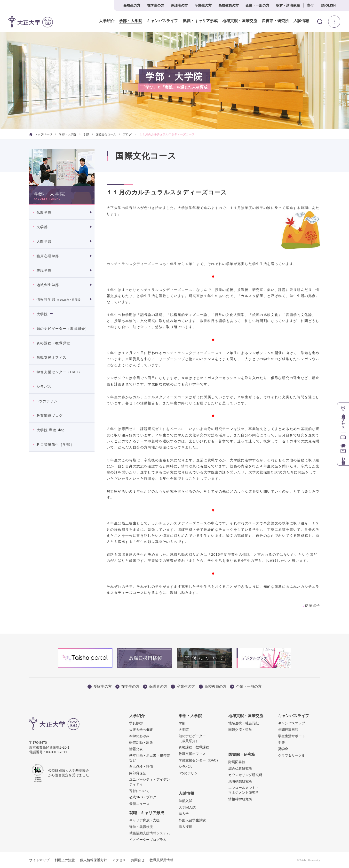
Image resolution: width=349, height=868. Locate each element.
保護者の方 (179, 5)
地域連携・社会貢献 (244, 723)
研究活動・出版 (141, 743)
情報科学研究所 (240, 799)
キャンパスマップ (292, 723)
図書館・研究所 (275, 21)
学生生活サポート (292, 736)
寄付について (139, 791)
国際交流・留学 (240, 730)
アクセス (119, 860)
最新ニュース (139, 804)
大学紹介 (107, 21)
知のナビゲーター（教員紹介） (63, 329)
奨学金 (283, 749)
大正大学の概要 (141, 730)
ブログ (127, 134)
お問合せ (138, 860)
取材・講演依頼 (288, 5)
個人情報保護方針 (94, 860)
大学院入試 (187, 807)
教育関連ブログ (50, 416)
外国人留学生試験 (192, 820)
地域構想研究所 (240, 781)
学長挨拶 (136, 723)
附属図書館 (237, 762)
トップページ (41, 134)
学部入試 (185, 801)
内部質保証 (138, 773)
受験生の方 (132, 5)
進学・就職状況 (141, 827)
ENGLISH (328, 5)
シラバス (44, 387)
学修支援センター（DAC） (59, 372)
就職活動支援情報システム (150, 833)
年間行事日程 (288, 730)
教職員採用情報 (161, 860)
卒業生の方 (203, 5)
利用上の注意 (65, 860)
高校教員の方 (229, 5)
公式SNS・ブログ (143, 797)
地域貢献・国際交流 (239, 21)
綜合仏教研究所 (240, 769)
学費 (281, 743)
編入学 (184, 814)
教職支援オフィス (52, 357)
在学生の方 (156, 5)
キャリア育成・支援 (144, 820)
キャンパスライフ (162, 21)
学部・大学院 (131, 21)
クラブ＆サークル (292, 755)
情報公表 (136, 749)
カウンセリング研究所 (245, 775)
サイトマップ (39, 860)
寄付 (310, 5)
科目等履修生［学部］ (55, 445)
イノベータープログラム (148, 840)
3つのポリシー (49, 401)
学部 (86, 134)
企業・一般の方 (257, 5)
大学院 (45, 314)
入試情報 (301, 21)
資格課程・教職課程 (53, 343)
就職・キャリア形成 (200, 21)
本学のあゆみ (139, 736)
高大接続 (185, 827)
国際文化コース (106, 134)
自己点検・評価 (141, 767)
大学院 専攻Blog (51, 430)
